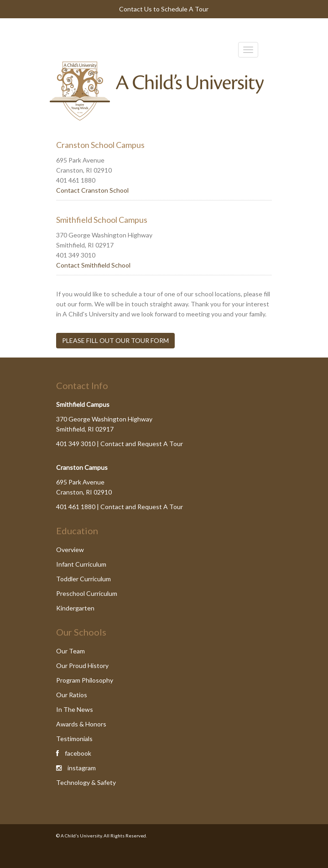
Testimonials (74, 739)
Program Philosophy (85, 680)
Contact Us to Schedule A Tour (164, 9)
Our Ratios (72, 695)
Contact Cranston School (92, 190)
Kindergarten (75, 608)
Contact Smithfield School (93, 265)
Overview (70, 550)
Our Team (70, 651)
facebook (78, 753)
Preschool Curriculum (87, 593)
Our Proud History (82, 665)
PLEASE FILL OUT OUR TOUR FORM (115, 340)
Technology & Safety (86, 782)
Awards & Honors (81, 724)
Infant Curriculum (81, 564)
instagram (82, 768)
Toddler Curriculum (83, 579)
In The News (75, 709)
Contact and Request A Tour (142, 444)
